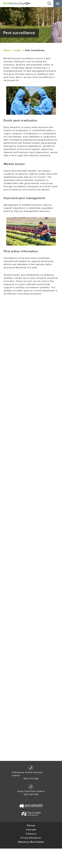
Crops (18, 50)
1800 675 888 (31, 779)
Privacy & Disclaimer (31, 838)
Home (7, 50)
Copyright (31, 830)
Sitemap (31, 825)
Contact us (31, 834)
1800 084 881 (31, 795)
